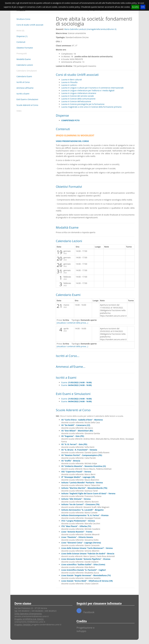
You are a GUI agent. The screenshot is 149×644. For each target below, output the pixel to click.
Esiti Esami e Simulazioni (27, 99)
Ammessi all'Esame (25, 88)
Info (143, 7)
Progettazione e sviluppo (85, 629)
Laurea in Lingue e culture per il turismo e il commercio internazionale (92, 88)
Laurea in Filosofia (69, 82)
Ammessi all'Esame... (71, 367)
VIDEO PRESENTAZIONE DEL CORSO (72, 141)
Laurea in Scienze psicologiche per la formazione (83, 104)
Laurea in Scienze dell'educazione (76, 101)
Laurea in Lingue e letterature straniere (79, 93)
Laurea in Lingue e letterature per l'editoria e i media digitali (88, 90)
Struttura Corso (23, 19)
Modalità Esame (24, 59)
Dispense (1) (22, 36)
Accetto (135, 7)
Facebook (85, 611)
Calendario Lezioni (25, 65)
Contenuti (21, 42)
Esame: (76, 382)
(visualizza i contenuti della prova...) (72, 323)
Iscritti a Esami (23, 94)
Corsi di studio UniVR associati (30, 25)
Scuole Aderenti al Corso (27, 105)
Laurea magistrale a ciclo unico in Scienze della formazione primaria (91, 107)
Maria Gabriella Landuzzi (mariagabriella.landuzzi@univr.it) (90, 29)
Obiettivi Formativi (25, 48)
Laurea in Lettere (69, 85)
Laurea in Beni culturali (71, 80)
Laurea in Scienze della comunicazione (78, 99)
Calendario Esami (24, 76)
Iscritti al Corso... (68, 356)
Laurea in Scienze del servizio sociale (78, 96)
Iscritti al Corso (23, 82)
